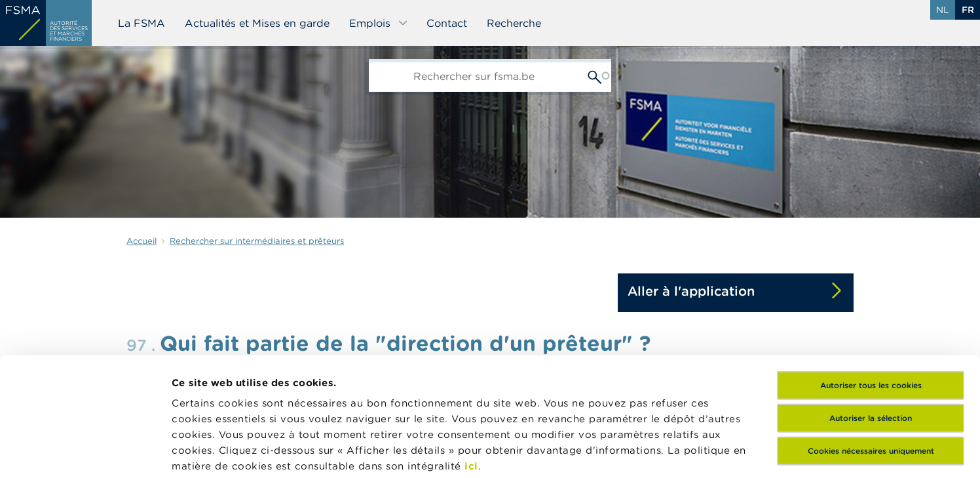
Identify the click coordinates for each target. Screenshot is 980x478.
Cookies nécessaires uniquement (871, 332)
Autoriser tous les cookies (871, 267)
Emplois (379, 23)
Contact (447, 23)
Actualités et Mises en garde (257, 23)
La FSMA (141, 23)
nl (943, 10)
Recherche (514, 23)
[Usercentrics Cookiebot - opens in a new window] (85, 452)
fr (968, 10)
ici (471, 347)
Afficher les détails (639, 452)
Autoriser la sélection (871, 299)
